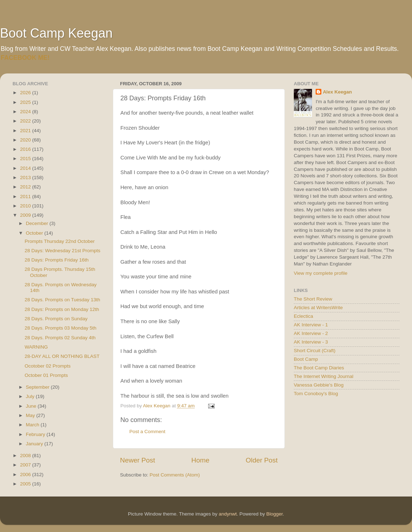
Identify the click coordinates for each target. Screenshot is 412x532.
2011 (26, 196)
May (31, 415)
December (38, 223)
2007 (26, 465)
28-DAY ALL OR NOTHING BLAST (62, 356)
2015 (26, 159)
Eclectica (303, 316)
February (36, 434)
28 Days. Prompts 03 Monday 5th (61, 328)
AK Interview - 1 (311, 325)
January (35, 444)
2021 (26, 131)
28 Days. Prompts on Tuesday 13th (63, 300)
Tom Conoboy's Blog (316, 394)
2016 (26, 149)
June (32, 406)
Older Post (262, 460)
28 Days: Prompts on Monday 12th (62, 309)
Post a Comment (147, 432)
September (38, 387)
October (35, 233)
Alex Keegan (337, 92)
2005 (26, 484)
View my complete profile (321, 273)
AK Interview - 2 (311, 333)
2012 (26, 187)
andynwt (227, 514)
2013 (26, 178)
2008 (26, 456)
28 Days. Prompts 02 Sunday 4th (60, 338)
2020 (26, 140)
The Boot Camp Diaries (319, 368)
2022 (26, 121)
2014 (26, 168)
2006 (26, 475)
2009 (26, 215)
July (31, 396)
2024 (26, 112)
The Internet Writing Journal (324, 376)
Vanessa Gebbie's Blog (319, 385)
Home (200, 460)
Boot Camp (306, 359)
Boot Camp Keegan (56, 33)
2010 (26, 206)
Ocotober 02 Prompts (48, 366)
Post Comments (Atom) (175, 475)
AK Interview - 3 (311, 342)
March (33, 425)
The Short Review (313, 299)
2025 (26, 102)
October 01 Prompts (46, 375)
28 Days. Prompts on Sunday (56, 319)
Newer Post (138, 460)
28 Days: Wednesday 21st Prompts (63, 251)
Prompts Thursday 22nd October (60, 241)
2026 (26, 93)
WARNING (36, 347)
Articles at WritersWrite (318, 308)
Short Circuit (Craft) (315, 351)
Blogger (274, 514)
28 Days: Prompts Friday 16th (57, 260)
